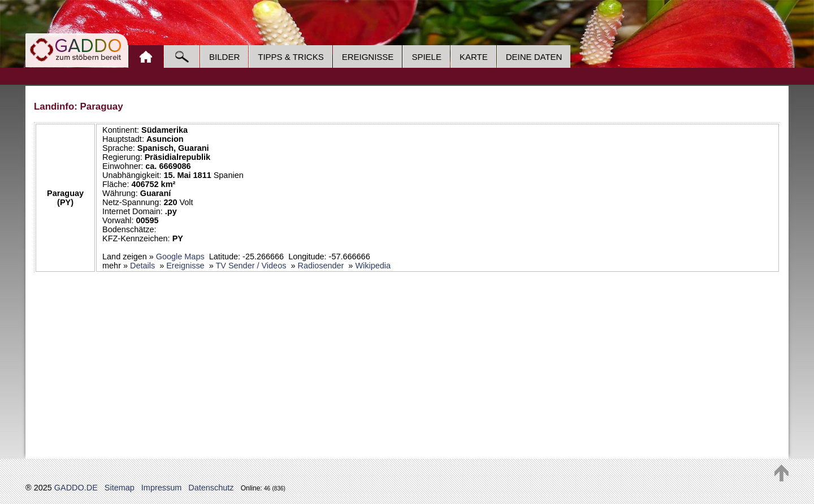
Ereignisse (368, 57)
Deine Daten (534, 57)
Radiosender (321, 266)
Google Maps (180, 257)
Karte (474, 57)
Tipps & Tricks (291, 57)
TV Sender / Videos (251, 266)
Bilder (224, 57)
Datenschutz (211, 488)
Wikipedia (373, 266)
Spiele (427, 57)
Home (146, 57)
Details (142, 266)
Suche (182, 57)
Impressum (161, 488)
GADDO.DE (76, 488)
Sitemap (120, 488)
